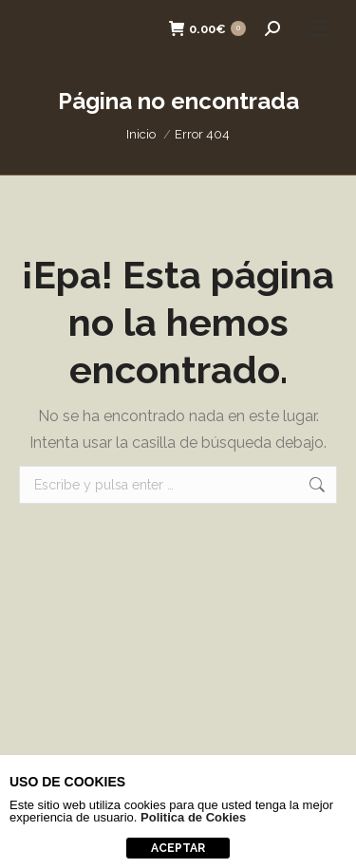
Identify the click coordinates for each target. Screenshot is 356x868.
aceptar (178, 848)
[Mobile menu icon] (318, 28)
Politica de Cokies (193, 817)
